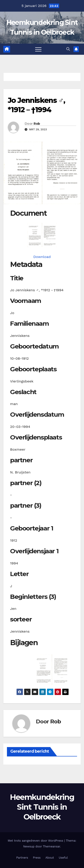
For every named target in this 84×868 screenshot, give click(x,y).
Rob (37, 124)
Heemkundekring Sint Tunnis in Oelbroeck (42, 807)
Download (42, 257)
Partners (22, 858)
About (50, 858)
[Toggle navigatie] (38, 49)
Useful (63, 858)
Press (37, 858)
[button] (68, 49)
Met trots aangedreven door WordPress (36, 841)
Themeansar (51, 846)
